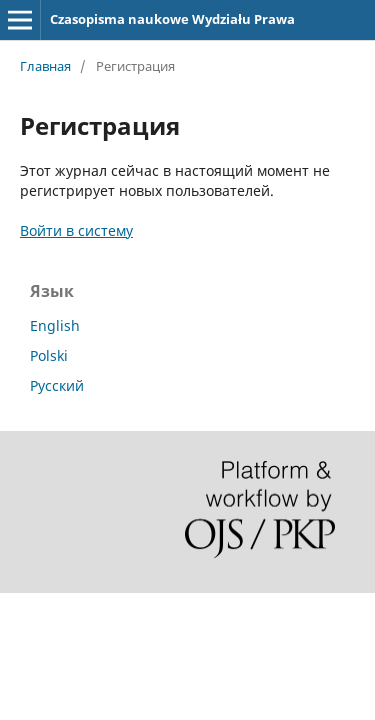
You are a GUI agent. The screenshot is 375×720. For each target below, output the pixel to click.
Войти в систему (76, 230)
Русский (57, 385)
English (55, 325)
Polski (49, 355)
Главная (45, 66)
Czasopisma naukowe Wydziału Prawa (172, 19)
